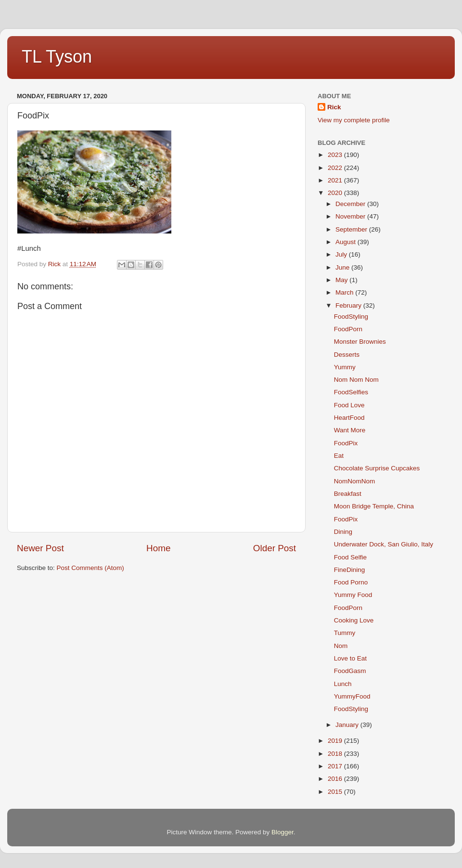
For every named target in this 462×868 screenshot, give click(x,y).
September (352, 229)
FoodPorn (348, 329)
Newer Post (40, 548)
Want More (350, 430)
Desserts (347, 355)
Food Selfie (350, 557)
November (351, 216)
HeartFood (349, 418)
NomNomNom (355, 481)
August (346, 242)
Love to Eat (350, 658)
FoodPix (346, 443)
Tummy (345, 633)
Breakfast (348, 494)
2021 (336, 180)
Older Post (275, 548)
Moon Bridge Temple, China (374, 506)
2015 (336, 792)
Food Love (349, 405)
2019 (336, 741)
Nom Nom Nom (356, 380)
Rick (334, 107)
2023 (336, 155)
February (349, 305)
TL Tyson (57, 57)
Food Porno (351, 582)
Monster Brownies (360, 342)
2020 (336, 193)
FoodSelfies (351, 392)
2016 (336, 779)
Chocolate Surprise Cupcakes (377, 468)
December (351, 204)
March (345, 292)
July (342, 254)
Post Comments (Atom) (90, 568)
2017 (336, 766)
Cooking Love (354, 620)
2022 (336, 168)
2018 (336, 754)
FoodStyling (351, 317)
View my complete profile (354, 120)
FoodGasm (350, 671)
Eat (339, 456)
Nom (341, 646)
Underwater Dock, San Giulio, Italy (384, 544)
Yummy (345, 367)
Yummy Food (353, 595)
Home (158, 548)
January (348, 725)
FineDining (350, 570)
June (343, 267)
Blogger (282, 832)
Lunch (343, 684)
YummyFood (352, 696)
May (342, 280)
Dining (343, 532)
